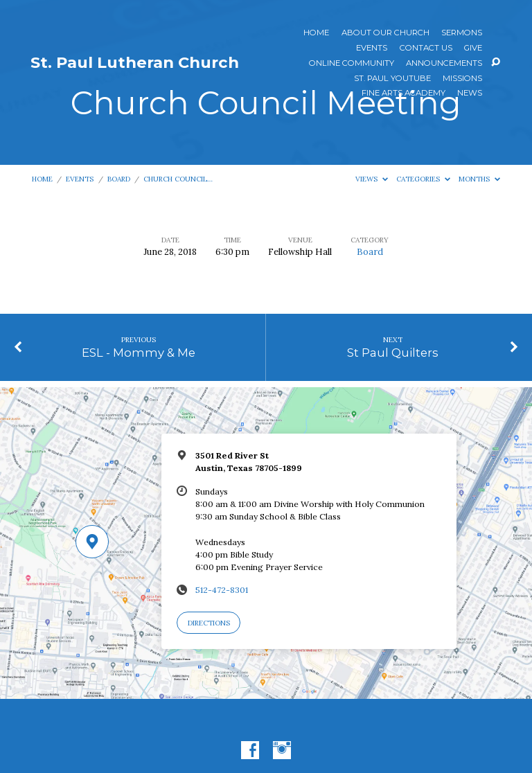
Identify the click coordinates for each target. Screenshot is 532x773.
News (470, 94)
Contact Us (426, 48)
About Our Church (385, 33)
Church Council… (178, 179)
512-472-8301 (222, 590)
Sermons (462, 33)
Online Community (352, 64)
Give (473, 48)
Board (119, 179)
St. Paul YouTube (392, 79)
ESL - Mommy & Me (139, 353)
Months (479, 179)
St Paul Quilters (393, 353)
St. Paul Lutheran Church (135, 62)
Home (316, 33)
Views (372, 179)
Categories (423, 179)
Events (372, 48)
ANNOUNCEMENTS (444, 64)
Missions (462, 79)
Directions (209, 623)
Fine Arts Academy (404, 94)
